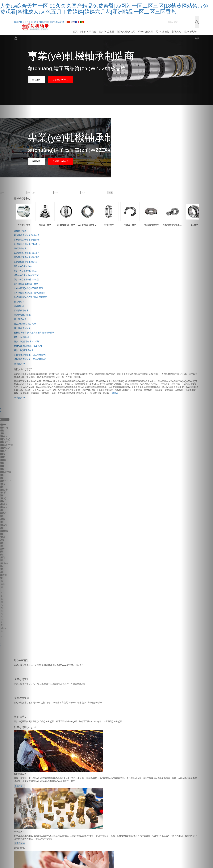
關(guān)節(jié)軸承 (23, 804)
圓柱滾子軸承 (20, 777)
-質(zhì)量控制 (21, 733)
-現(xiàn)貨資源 (21, 730)
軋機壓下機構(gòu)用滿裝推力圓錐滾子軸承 (34, 333)
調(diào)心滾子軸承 (23, 783)
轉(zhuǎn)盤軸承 (22, 795)
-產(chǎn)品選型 (22, 725)
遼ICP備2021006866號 (119, 816)
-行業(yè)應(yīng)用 (23, 727)
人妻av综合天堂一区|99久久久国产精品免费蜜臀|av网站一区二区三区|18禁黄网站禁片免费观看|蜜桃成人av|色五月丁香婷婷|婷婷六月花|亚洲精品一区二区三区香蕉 (104, 9)
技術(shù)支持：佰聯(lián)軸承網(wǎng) (88, 816)
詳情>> (115, 393)
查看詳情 (36, 80)
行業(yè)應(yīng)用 (126, 32)
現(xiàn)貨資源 (145, 32)
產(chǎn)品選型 (106, 32)
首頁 (75, 32)
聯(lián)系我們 (191, 32)
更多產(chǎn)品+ (22, 807)
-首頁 (16, 719)
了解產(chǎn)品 (61, 80)
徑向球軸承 (19, 789)
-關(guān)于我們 (22, 722)
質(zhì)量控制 (162, 32)
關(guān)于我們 (88, 32)
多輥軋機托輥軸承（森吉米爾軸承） (31, 798)
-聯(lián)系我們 (21, 739)
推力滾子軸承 (20, 792)
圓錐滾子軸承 (20, 780)
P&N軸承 (18, 801)
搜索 (111, 192)
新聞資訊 (176, 32)
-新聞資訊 (19, 736)
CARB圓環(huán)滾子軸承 (26, 786)
